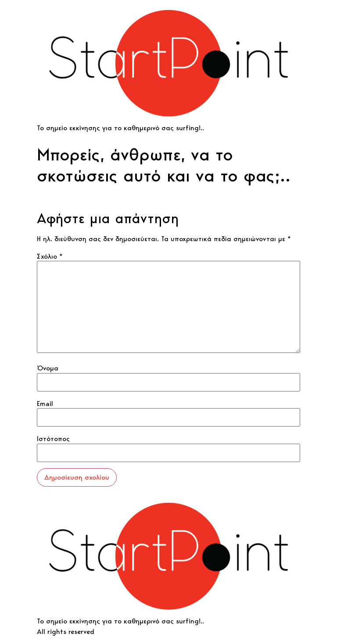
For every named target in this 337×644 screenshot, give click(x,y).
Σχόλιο (50, 256)
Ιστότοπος (53, 439)
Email (45, 404)
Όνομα (48, 368)
